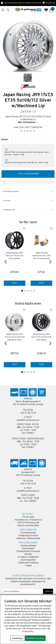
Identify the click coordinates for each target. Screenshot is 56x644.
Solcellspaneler (29, 560)
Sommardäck (29, 549)
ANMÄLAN (48, 591)
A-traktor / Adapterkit (29, 557)
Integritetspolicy (34, 629)
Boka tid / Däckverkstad (29, 539)
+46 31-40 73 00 (28, 413)
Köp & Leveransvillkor (29, 526)
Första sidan (29, 517)
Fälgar (29, 566)
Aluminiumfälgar (29, 546)
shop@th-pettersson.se (28, 420)
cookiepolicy (28, 632)
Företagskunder (29, 533)
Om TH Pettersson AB (29, 523)
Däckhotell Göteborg (29, 563)
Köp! (15, 283)
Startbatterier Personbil (29, 551)
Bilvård (29, 554)
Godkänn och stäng (35, 638)
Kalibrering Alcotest (29, 536)
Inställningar (17, 638)
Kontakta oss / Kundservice (29, 520)
